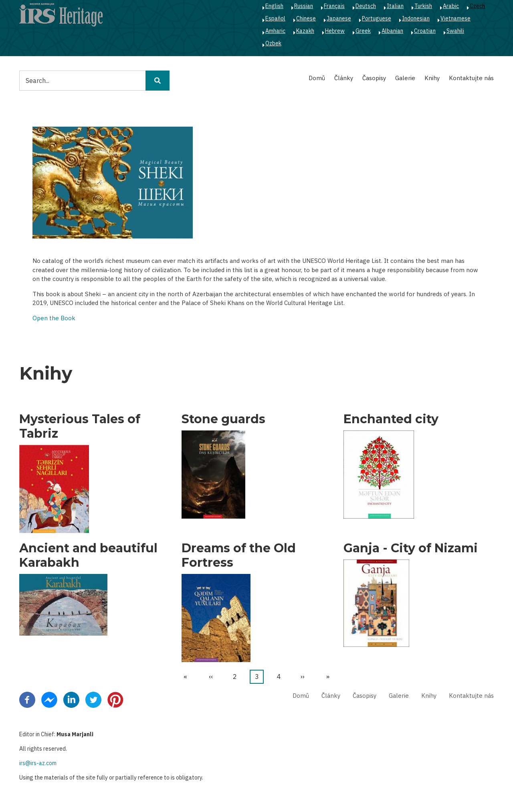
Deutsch (366, 6)
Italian (395, 6)
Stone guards (223, 419)
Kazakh (305, 31)
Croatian (425, 31)
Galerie (405, 78)
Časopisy (374, 78)
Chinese (306, 18)
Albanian (392, 31)
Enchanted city (391, 419)
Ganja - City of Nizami (411, 548)
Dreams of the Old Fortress (239, 555)
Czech (477, 6)
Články (344, 78)
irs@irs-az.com (38, 763)
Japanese (339, 18)
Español (275, 18)
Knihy (432, 78)
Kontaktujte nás (471, 78)
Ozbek (273, 43)
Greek (363, 31)
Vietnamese (455, 18)
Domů (317, 78)
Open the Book (54, 318)
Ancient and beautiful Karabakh (88, 555)
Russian (304, 6)
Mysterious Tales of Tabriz (80, 426)
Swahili (455, 31)
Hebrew (335, 31)
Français (334, 6)
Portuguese (377, 18)
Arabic (451, 6)
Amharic (275, 31)
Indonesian (416, 18)
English (274, 6)
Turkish (423, 6)
